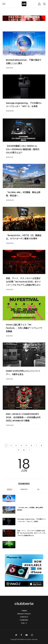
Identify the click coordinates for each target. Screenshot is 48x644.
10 (24, 450)
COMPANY (24, 620)
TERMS (24, 611)
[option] (10, 490)
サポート (24, 623)
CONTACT (24, 617)
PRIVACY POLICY (24, 614)
